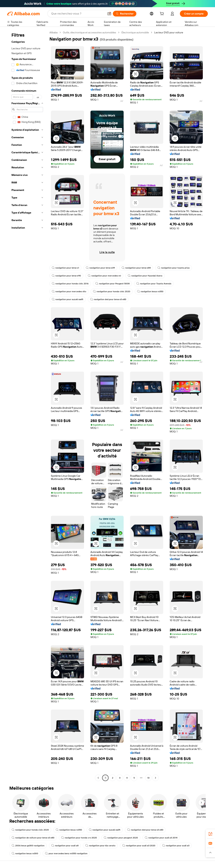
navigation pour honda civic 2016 (70, 284)
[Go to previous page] (98, 778)
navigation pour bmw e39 (100, 268)
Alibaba (53, 32)
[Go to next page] (156, 778)
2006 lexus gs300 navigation (28, 846)
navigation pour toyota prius (174, 268)
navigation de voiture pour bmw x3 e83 (33, 838)
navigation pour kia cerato (100, 846)
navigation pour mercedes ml (104, 276)
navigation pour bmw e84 (136, 268)
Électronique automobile (135, 32)
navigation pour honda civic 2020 (112, 291)
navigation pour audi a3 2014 (161, 838)
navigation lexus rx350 (150, 291)
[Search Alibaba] (78, 14)
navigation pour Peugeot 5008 (112, 284)
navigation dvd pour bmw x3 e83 (108, 299)
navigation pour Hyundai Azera (145, 276)
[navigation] (27, 406)
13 (148, 778)
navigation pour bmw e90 (66, 276)
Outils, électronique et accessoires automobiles (89, 32)
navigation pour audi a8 (65, 846)
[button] (109, 14)
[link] (210, 834)
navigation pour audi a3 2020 (139, 846)
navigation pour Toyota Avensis (154, 284)
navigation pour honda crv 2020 (79, 838)
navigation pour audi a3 (176, 846)
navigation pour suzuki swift (68, 299)
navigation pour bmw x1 (65, 268)
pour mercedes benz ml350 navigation (66, 853)
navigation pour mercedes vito (69, 291)
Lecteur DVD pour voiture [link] (169, 32)
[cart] (163, 14)
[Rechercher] (125, 14)
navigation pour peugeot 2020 (121, 838)
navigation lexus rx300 (25, 853)
